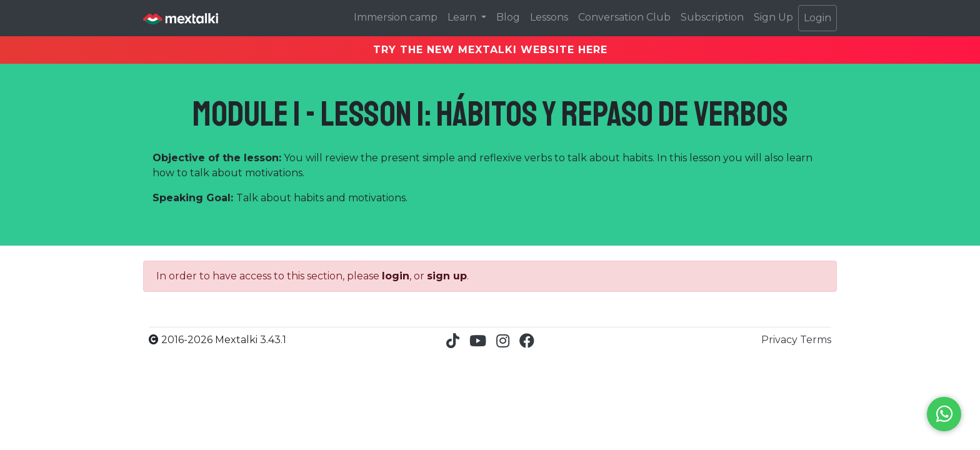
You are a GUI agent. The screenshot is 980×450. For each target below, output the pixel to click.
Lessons (549, 17)
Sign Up (773, 17)
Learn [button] (463, 17)
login (396, 276)
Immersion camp (396, 17)
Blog (508, 17)
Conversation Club (624, 17)
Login (817, 18)
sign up (447, 276)
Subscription (712, 17)
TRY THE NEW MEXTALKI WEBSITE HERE (490, 50)
